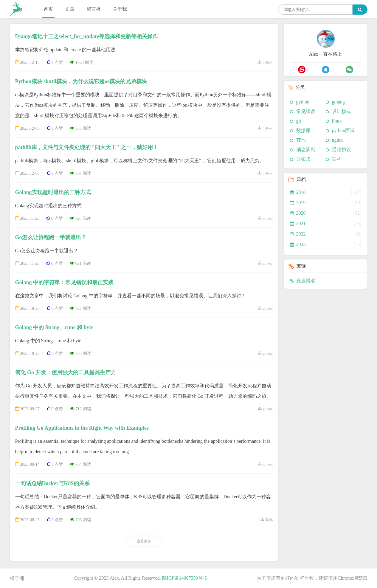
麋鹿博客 (303, 281)
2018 (298, 192)
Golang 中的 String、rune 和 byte (54, 327)
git (299, 121)
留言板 (94, 9)
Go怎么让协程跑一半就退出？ (51, 237)
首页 (48, 9)
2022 (298, 234)
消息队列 (306, 150)
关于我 (120, 9)
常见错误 (306, 111)
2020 (298, 213)
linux (337, 121)
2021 (298, 223)
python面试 (343, 130)
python (303, 102)
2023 (298, 244)
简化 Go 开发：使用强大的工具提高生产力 (66, 372)
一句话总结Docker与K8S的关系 (53, 483)
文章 (70, 9)
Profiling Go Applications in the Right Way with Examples (82, 428)
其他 (301, 140)
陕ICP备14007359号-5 (184, 578)
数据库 (303, 130)
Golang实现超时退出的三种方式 (53, 192)
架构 (337, 159)
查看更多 (144, 541)
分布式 (303, 159)
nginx (337, 140)
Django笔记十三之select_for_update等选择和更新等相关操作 (87, 36)
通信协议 (342, 150)
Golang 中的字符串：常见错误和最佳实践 (65, 282)
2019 (298, 203)
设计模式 (342, 111)
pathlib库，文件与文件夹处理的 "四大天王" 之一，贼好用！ (87, 147)
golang (339, 102)
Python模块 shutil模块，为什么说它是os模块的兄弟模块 (81, 81)
